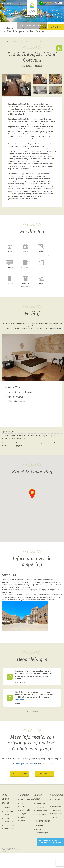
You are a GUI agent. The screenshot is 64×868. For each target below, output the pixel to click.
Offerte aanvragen (44, 774)
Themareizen (41, 811)
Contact (59, 14)
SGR (22, 803)
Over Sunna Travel (5, 799)
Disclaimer (24, 817)
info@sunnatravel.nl (26, 764)
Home (4, 42)
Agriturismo (7, 10)
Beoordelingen (37, 31)
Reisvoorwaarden (27, 800)
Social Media (9, 825)
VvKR (22, 807)
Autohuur (40, 826)
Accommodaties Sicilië (32, 25)
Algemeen (23, 795)
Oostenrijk (14, 14)
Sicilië (17, 42)
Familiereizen (41, 814)
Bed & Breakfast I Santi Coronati (34, 42)
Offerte (59, 17)
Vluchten (39, 829)
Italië (25, 10)
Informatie (55, 10)
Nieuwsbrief (9, 829)
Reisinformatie (40, 821)
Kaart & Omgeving (16, 31)
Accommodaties (56, 795)
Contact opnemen (19, 774)
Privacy (23, 821)
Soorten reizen (38, 797)
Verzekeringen (42, 833)
